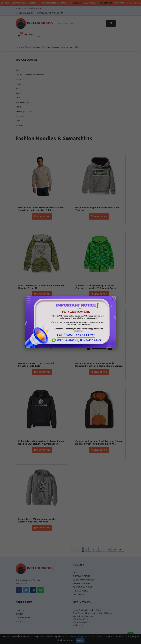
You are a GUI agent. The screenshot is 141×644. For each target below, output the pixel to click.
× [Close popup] (113, 300)
